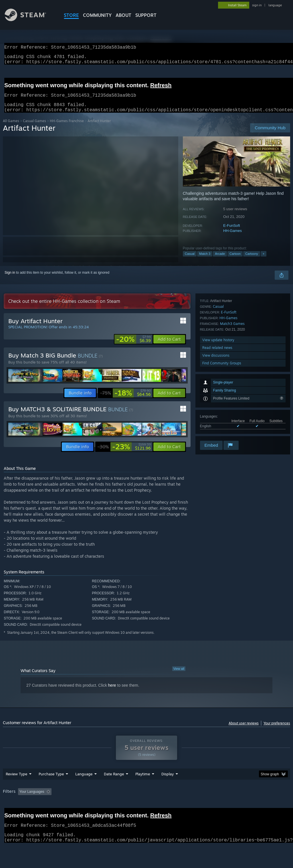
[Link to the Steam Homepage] (30, 20)
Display (168, 789)
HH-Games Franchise (67, 128)
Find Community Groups (222, 432)
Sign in (10, 279)
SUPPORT (146, 15)
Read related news (217, 417)
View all (179, 676)
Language (84, 789)
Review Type (16, 789)
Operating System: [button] (223, 807)
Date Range (114, 789)
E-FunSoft (232, 232)
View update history (218, 409)
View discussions (216, 424)
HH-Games (232, 238)
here (112, 692)
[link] (133, 346)
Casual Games (34, 128)
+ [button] (264, 261)
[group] (146, 810)
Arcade (220, 261)
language (275, 5)
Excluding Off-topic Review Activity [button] (90, 807)
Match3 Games (232, 393)
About (123, 15)
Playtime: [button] (134, 807)
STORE (71, 15)
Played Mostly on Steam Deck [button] (175, 807)
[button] (169, 346)
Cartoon (235, 261)
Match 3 (205, 261)
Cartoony (252, 261)
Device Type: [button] (14, 814)
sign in (257, 5)
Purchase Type (51, 789)
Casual (190, 261)
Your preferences (277, 730)
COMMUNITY (97, 15)
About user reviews (244, 730)
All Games (11, 128)
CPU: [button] (252, 807)
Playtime (143, 789)
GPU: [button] (271, 807)
